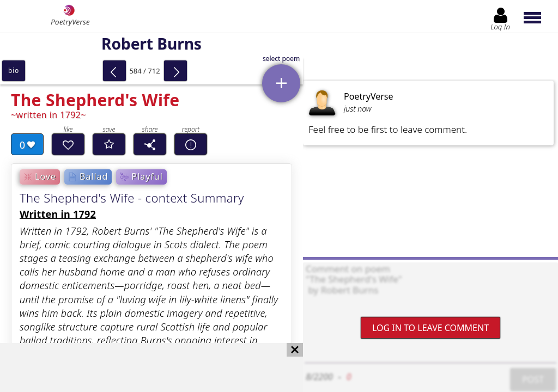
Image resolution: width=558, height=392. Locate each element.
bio (14, 71)
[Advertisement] (141, 367)
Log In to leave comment (430, 328)
